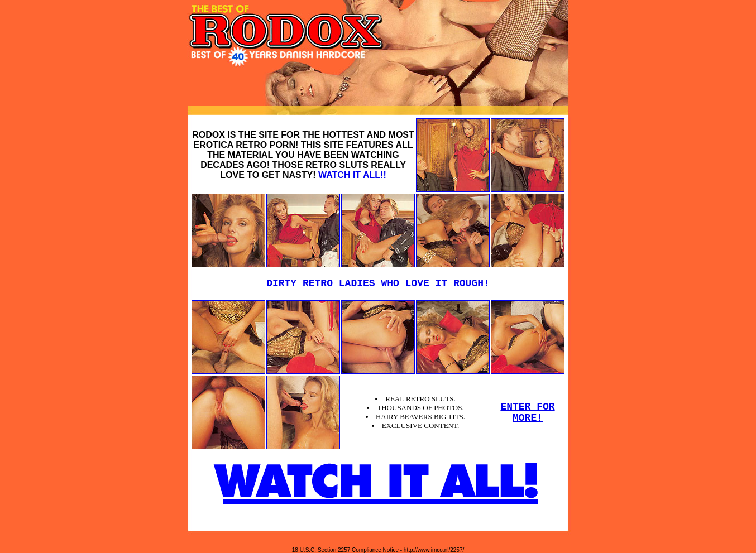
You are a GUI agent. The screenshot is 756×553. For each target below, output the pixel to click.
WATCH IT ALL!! (352, 175)
